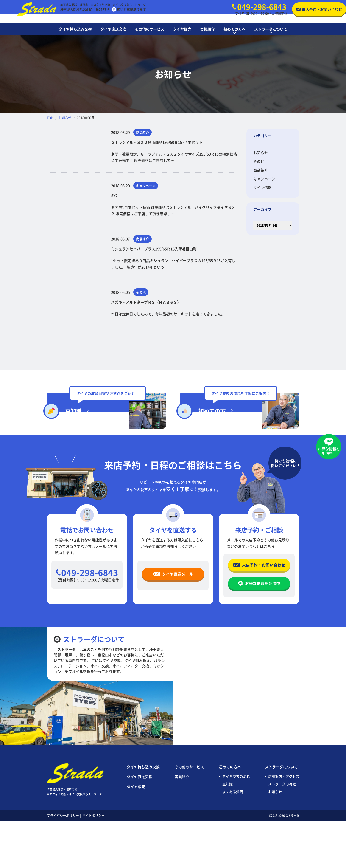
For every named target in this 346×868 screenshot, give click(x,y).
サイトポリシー (93, 863)
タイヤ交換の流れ (236, 824)
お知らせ (65, 118)
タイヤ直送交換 (140, 824)
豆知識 (227, 831)
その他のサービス (189, 814)
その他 (259, 161)
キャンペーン (264, 179)
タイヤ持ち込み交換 (143, 814)
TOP (50, 118)
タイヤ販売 (136, 834)
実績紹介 (182, 824)
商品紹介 (261, 170)
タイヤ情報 (262, 187)
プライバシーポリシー (63, 863)
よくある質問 (233, 839)
